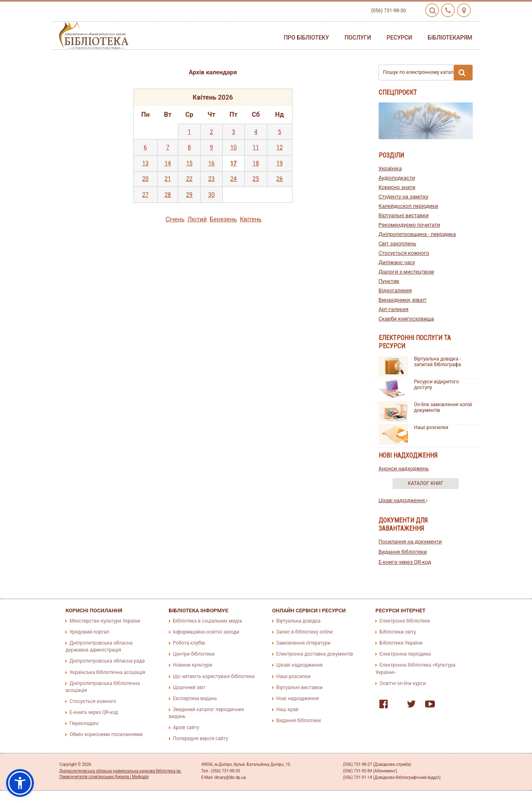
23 (211, 179)
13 (145, 163)
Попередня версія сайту (201, 738)
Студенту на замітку (403, 197)
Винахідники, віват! (403, 300)
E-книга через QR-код (405, 562)
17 (233, 163)
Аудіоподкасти (397, 178)
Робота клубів (189, 643)
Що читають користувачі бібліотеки (214, 676)
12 (279, 147)
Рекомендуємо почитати (409, 225)
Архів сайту (186, 727)
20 (145, 179)
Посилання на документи (410, 542)
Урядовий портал (89, 632)
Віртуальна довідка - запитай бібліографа (438, 362)
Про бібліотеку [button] (306, 38)
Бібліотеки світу (398, 632)
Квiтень (251, 219)
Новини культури (193, 665)
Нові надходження (297, 698)
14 (168, 163)
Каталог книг (426, 483)
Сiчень (175, 219)
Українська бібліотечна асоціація (107, 672)
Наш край (287, 710)
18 (256, 163)
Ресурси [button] (400, 38)
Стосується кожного (404, 253)
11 (256, 147)
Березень (223, 219)
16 (211, 163)
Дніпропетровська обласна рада (107, 661)
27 (145, 195)
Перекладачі (84, 723)
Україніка (390, 168)
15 (189, 163)
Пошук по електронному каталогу (428, 73)
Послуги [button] (358, 38)
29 (189, 195)
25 (256, 179)
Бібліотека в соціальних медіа (207, 621)
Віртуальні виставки (404, 215)
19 (279, 163)
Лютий (197, 219)
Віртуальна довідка (298, 621)
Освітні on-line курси (403, 683)
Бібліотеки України (401, 643)
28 (168, 195)
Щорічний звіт (189, 687)
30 (211, 195)
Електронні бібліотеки (405, 621)
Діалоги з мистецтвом (406, 272)
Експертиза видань (195, 698)
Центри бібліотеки (194, 654)
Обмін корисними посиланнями (106, 734)
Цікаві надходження (403, 500)
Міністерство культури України (105, 621)
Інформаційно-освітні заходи (206, 632)
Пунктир (389, 281)
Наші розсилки (431, 427)
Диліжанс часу (397, 262)
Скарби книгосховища (406, 319)
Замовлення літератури (303, 643)
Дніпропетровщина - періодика (417, 234)
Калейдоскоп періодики (408, 206)
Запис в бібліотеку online (304, 632)
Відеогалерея (395, 290)
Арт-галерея (393, 309)
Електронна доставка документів (315, 654)
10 (233, 147)
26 (279, 179)
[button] (20, 783)
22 (189, 179)
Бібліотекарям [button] (450, 38)
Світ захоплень (397, 244)
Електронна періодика (405, 654)
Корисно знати (397, 187)
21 (168, 179)
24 (233, 179)
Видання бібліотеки (403, 552)
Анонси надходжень (404, 468)
